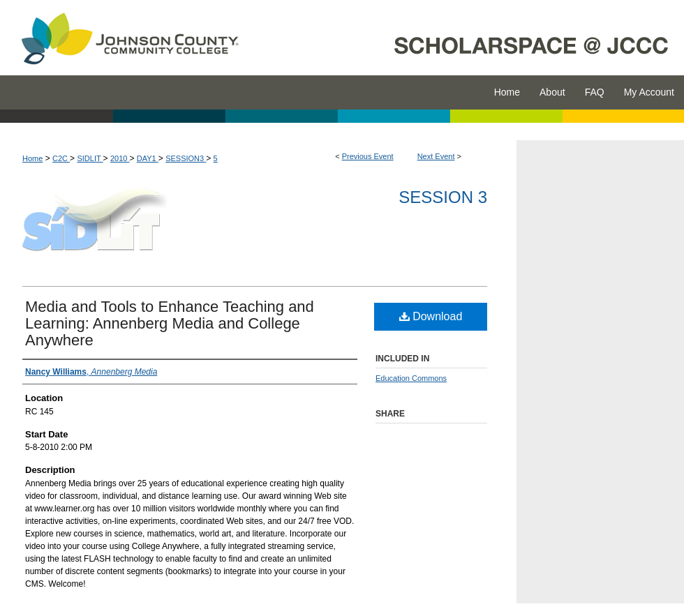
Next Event (436, 156)
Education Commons (411, 378)
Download (431, 316)
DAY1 (148, 158)
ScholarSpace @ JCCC (469, 38)
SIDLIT (90, 158)
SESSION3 (186, 158)
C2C (61, 158)
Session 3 (443, 197)
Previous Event (368, 156)
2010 (120, 158)
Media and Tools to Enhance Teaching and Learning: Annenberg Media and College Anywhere (170, 323)
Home (32, 158)
